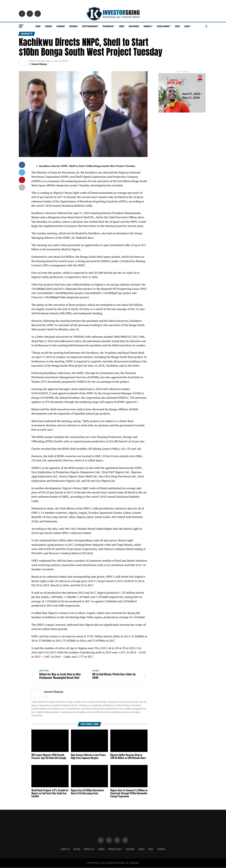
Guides (141, 849)
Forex (122, 26)
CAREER (101, 849)
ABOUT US (65, 849)
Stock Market (163, 26)
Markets (148, 26)
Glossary (130, 849)
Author (77, 849)
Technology (108, 26)
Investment (134, 26)
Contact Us (89, 849)
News (177, 26)
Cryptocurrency (90, 26)
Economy (61, 26)
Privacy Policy (115, 849)
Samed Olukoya (39, 64)
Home (38, 26)
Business (73, 26)
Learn (187, 26)
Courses (161, 849)
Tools (151, 849)
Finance (48, 26)
